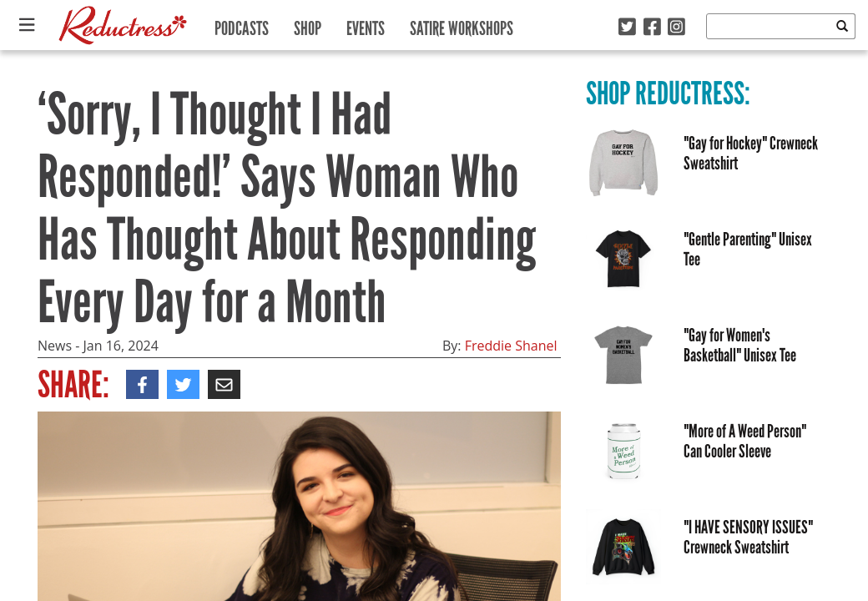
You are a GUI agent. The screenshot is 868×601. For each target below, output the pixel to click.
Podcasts (242, 25)
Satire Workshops (462, 25)
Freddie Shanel (511, 346)
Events (366, 25)
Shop (308, 25)
